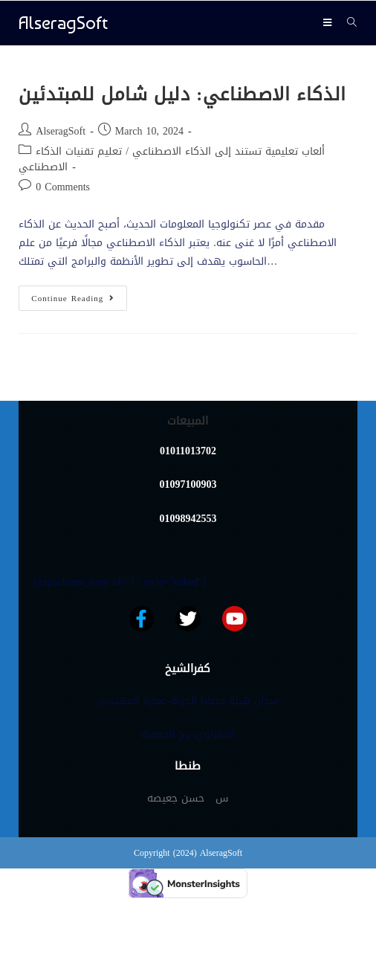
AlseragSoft (63, 23)
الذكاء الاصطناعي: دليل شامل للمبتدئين (182, 94)
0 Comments (63, 187)
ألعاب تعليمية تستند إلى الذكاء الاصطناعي (228, 151)
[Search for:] (347, 23)
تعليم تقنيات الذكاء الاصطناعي (70, 159)
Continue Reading (79, 296)
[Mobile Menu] (329, 23)
